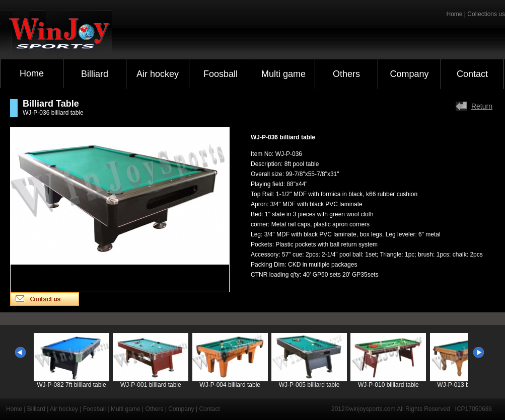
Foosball (221, 74)
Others (346, 74)
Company (409, 74)
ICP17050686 (474, 409)
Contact (472, 74)
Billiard (95, 74)
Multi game (283, 74)
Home (32, 73)
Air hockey (158, 74)
